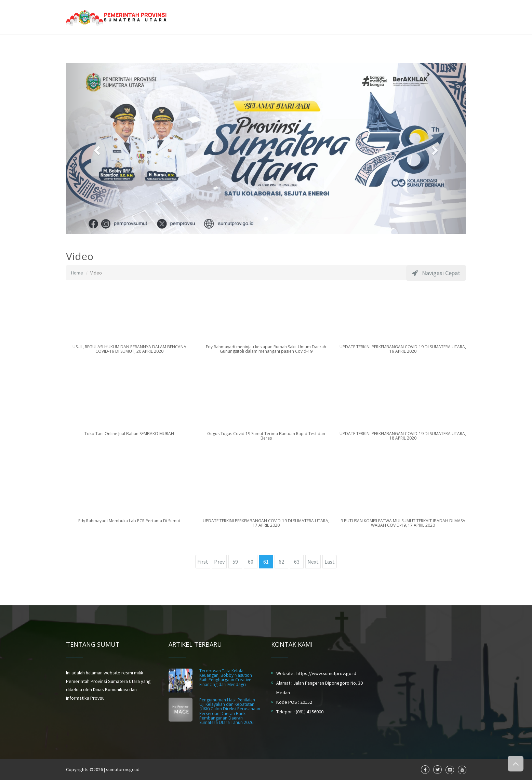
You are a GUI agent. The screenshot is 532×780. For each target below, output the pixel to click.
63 (297, 562)
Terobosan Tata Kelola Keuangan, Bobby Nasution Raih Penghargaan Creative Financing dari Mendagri (226, 678)
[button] (96, 149)
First (203, 562)
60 (251, 562)
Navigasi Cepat (436, 273)
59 (235, 562)
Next (313, 562)
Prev (219, 562)
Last (330, 562)
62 (281, 562)
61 (266, 562)
